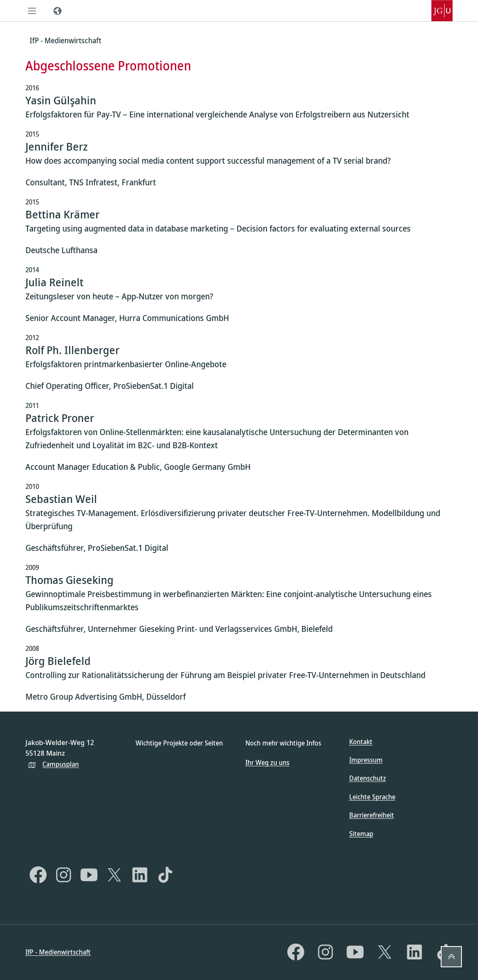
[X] (114, 875)
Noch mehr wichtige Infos (283, 743)
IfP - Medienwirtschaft (58, 952)
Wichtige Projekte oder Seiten (179, 743)
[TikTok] (165, 875)
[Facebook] (38, 875)
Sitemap (361, 834)
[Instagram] (64, 875)
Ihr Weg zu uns (267, 762)
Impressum (366, 760)
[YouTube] (89, 875)
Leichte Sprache (372, 797)
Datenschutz (368, 778)
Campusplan (61, 764)
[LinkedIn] (140, 875)
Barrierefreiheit (372, 815)
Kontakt (361, 742)
